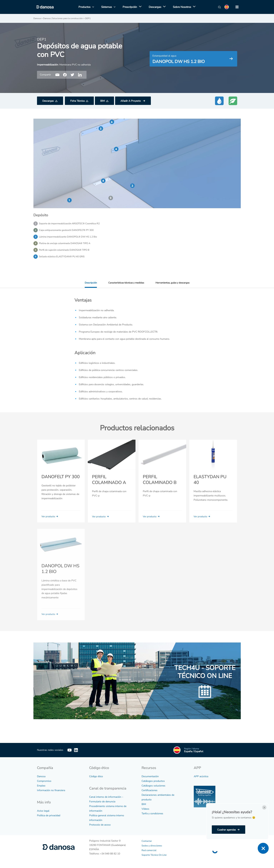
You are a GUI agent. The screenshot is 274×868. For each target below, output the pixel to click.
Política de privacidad (49, 815)
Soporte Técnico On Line (155, 855)
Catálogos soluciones (153, 786)
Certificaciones (150, 790)
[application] (139, 7)
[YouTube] (70, 750)
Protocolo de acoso (100, 825)
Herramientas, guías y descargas (173, 285)
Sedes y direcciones (152, 846)
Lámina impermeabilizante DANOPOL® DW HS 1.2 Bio (70, 237)
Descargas (48, 101)
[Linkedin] (81, 750)
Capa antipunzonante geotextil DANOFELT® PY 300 (68, 230)
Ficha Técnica (77, 101)
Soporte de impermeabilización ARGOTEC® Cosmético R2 (71, 223)
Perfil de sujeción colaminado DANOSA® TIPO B (66, 251)
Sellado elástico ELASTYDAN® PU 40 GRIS (63, 258)
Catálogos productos (153, 781)
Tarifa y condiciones (152, 813)
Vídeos (145, 809)
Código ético (96, 776)
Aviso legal (43, 811)
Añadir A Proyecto (131, 101)
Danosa (41, 776)
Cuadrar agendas (227, 830)
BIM (103, 101)
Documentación (150, 776)
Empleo (41, 786)
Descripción (89, 285)
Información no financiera (51, 790)
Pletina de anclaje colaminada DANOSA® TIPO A (66, 244)
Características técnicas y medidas (125, 285)
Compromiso (44, 781)
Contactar (147, 841)
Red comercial (149, 850)
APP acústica (201, 776)
